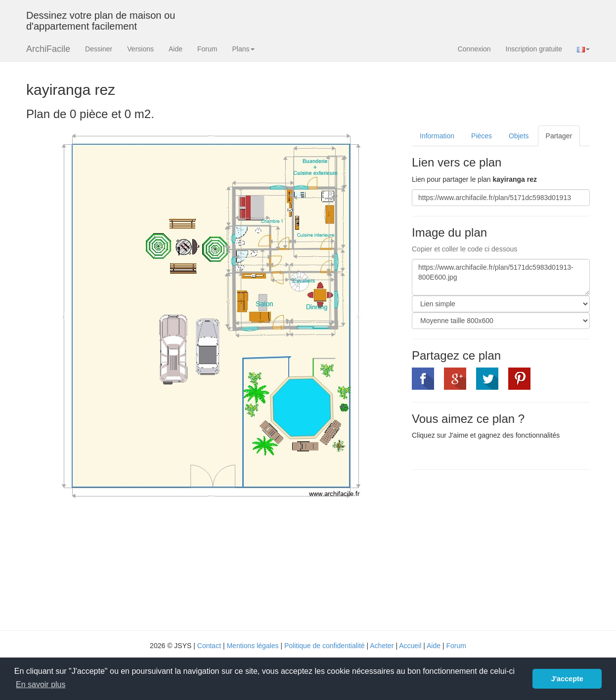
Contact (209, 646)
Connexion (474, 49)
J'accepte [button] (567, 679)
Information (437, 136)
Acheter (382, 646)
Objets (519, 136)
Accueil (410, 646)
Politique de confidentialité (325, 646)
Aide (176, 49)
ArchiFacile (48, 49)
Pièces (482, 136)
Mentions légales (252, 646)
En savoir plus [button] (41, 684)
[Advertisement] (495, 549)
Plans (243, 49)
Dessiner (99, 49)
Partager (559, 136)
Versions (140, 49)
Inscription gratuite (534, 49)
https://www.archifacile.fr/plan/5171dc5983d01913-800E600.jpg (501, 277)
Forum (207, 49)
